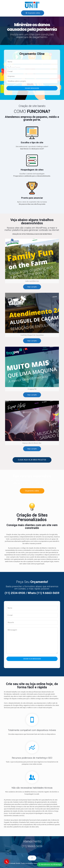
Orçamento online (33, 13)
